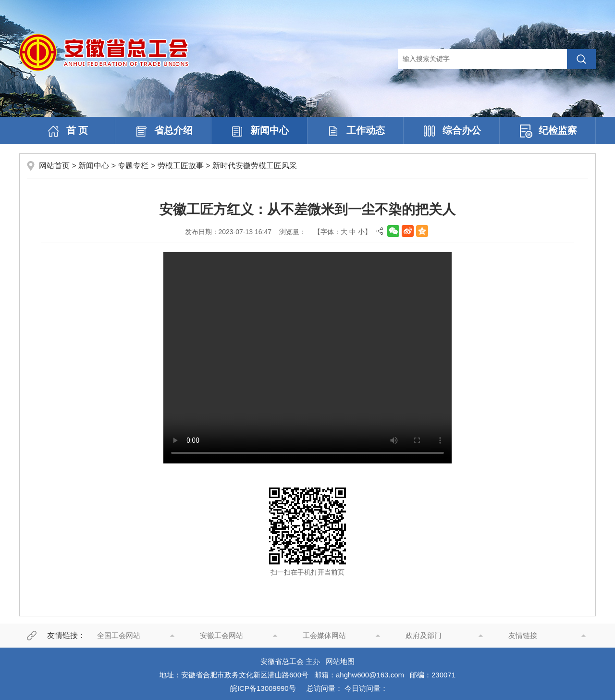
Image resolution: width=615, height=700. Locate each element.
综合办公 (452, 131)
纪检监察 (548, 131)
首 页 (67, 131)
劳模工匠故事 (181, 166)
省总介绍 (163, 131)
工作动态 (356, 131)
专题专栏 (133, 166)
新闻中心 (259, 131)
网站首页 (54, 166)
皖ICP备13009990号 (263, 688)
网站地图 (340, 661)
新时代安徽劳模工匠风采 (255, 166)
